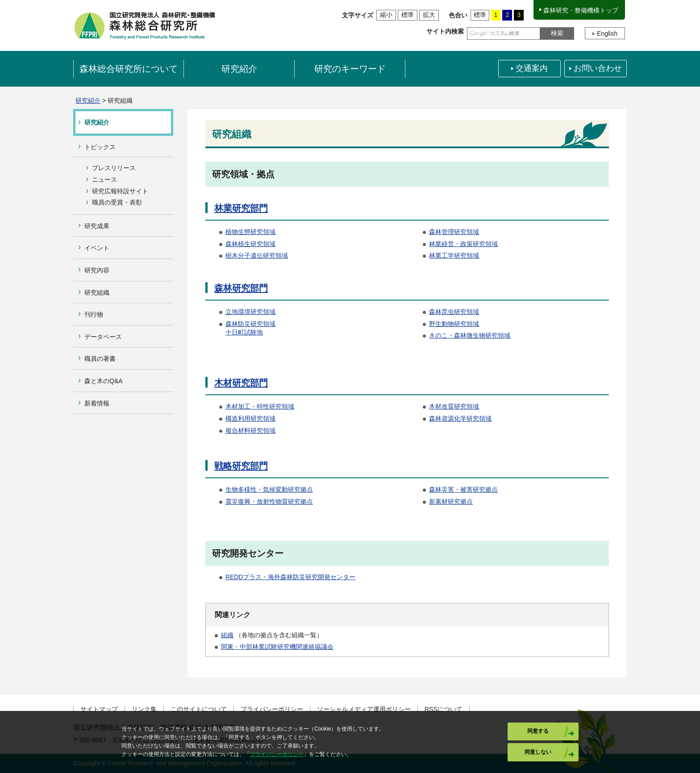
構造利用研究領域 (250, 418)
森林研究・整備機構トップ (581, 10)
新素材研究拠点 (451, 501)
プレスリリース (114, 168)
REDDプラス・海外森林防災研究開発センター (291, 577)
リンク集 (144, 709)
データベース (103, 337)
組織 (227, 635)
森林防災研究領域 (250, 324)
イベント (97, 248)
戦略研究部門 (241, 466)
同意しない (538, 752)
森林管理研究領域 (454, 232)
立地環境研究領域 (250, 312)
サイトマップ (99, 709)
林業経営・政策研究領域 (463, 244)
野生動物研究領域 (454, 324)
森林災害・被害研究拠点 (463, 489)
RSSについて (444, 709)
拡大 (429, 15)
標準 (408, 15)
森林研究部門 (241, 288)
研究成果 (97, 226)
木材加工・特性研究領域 (260, 406)
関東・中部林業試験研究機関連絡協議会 (277, 647)
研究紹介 (88, 100)
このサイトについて (199, 709)
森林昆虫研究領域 (454, 312)
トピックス (100, 147)
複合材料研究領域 (250, 430)
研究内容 (97, 270)
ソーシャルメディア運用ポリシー (364, 709)
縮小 (386, 15)
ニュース (104, 180)
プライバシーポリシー (272, 709)
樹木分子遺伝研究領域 (257, 255)
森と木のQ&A (104, 381)
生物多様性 (241, 489)
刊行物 (94, 314)
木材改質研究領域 (454, 406)
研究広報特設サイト (120, 191)
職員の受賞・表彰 (117, 202)
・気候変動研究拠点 (285, 489)
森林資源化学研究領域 (460, 418)
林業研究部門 (241, 208)
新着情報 (97, 403)
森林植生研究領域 (250, 244)
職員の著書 (100, 359)
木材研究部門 (241, 383)
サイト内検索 (445, 31)
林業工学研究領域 (454, 255)
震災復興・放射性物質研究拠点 (269, 501)
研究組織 (97, 292)
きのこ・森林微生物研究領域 (470, 335)
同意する (538, 731)
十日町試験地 (244, 332)
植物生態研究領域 (250, 232)
